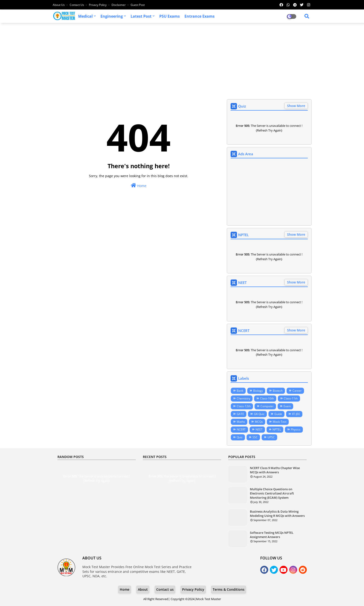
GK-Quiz (259, 414)
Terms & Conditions (229, 589)
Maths (241, 422)
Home (139, 185)
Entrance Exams (200, 16)
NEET (259, 429)
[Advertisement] (182, 60)
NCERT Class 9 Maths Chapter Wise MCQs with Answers (275, 470)
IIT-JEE (296, 414)
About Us (59, 5)
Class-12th (244, 406)
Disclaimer (119, 5)
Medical (85, 16)
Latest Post (141, 16)
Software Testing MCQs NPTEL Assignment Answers (272, 535)
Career (297, 391)
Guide (278, 414)
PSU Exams (170, 16)
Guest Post (138, 5)
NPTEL (277, 429)
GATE (240, 414)
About (143, 589)
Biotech (278, 391)
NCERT (241, 429)
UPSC (271, 437)
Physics (296, 429)
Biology (258, 391)
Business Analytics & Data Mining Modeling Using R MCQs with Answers (277, 514)
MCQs (259, 422)
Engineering (112, 16)
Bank (240, 391)
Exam (287, 406)
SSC (255, 437)
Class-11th (291, 398)
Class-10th (267, 398)
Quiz (240, 437)
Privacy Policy (98, 5)
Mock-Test (280, 422)
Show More (296, 106)
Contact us (77, 5)
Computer (267, 406)
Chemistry (243, 398)
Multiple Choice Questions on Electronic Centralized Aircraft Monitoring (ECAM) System (272, 493)
